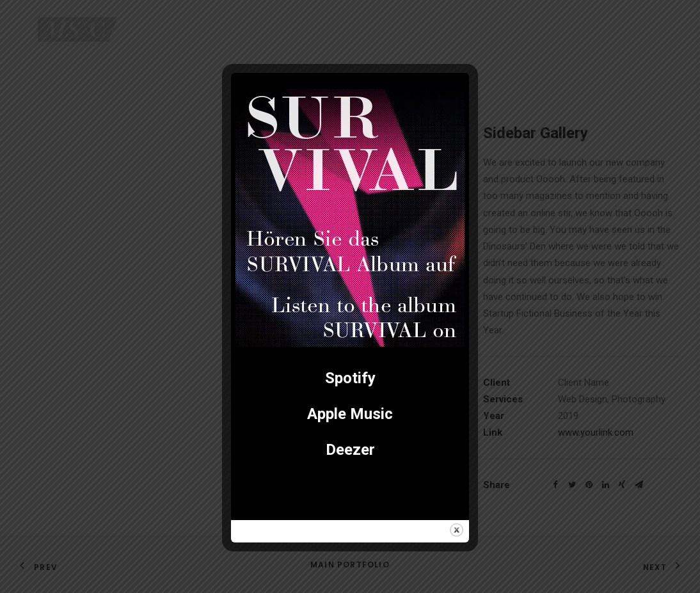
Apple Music (350, 414)
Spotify (350, 378)
